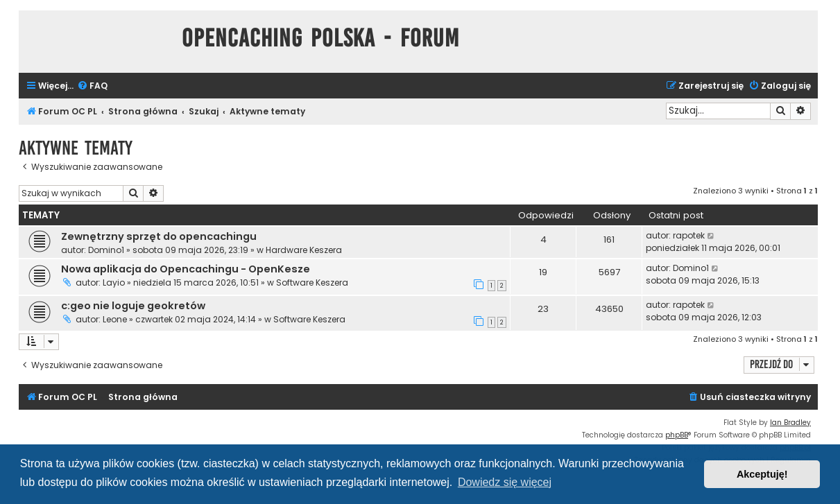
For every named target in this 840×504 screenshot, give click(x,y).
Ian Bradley (790, 423)
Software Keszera (312, 283)
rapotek (689, 235)
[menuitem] (92, 86)
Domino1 (106, 250)
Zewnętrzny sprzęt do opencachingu (159, 236)
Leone (115, 319)
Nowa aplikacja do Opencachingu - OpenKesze (186, 269)
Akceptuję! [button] (762, 474)
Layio (114, 283)
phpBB (677, 435)
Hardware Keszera (304, 250)
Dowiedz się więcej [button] (505, 482)
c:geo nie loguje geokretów (133, 306)
